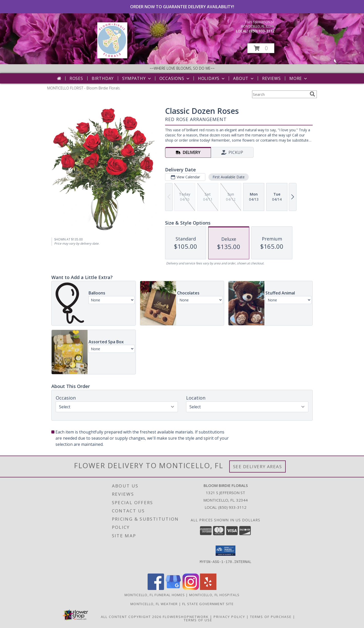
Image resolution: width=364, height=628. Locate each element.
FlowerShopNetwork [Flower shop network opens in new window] (186, 617)
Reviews (271, 78)
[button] (261, 48)
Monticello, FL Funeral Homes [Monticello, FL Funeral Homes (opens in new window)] (155, 595)
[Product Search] (280, 94)
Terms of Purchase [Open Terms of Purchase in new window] (271, 617)
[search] (312, 94)
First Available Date (229, 177)
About (244, 78)
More (299, 78)
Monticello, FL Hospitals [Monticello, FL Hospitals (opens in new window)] (214, 595)
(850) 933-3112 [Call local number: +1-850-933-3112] (262, 31)
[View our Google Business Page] (173, 589)
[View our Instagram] (191, 589)
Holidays (212, 78)
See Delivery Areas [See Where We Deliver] (258, 467)
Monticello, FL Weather (154, 604)
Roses (76, 78)
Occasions (175, 78)
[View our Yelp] (208, 589)
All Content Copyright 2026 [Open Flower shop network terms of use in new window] (131, 617)
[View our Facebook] (156, 589)
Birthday (103, 78)
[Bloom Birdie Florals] (112, 57)
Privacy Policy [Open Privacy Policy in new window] (229, 617)
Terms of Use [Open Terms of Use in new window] (198, 620)
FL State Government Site (208, 604)
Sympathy (137, 78)
